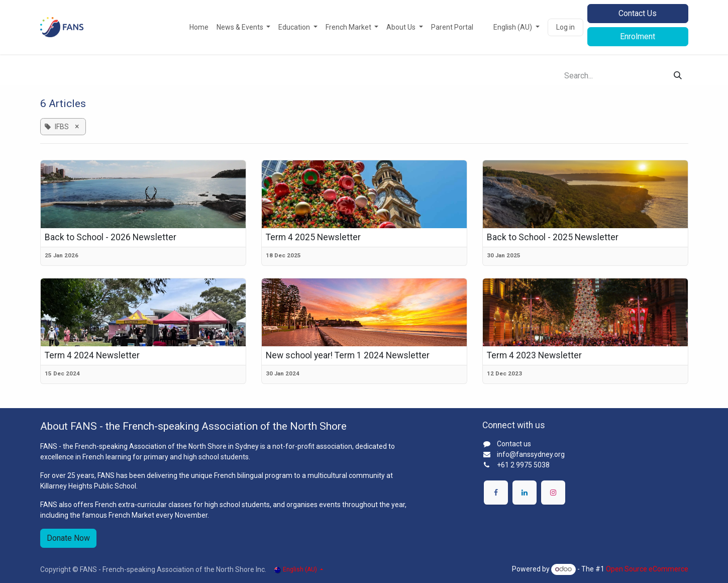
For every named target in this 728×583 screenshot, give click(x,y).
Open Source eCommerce (647, 569)
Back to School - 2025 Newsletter (553, 237)
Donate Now (68, 538)
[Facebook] (496, 493)
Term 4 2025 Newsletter (313, 237)
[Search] (678, 76)
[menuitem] (199, 27)
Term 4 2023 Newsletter (534, 355)
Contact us (514, 444)
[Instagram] (553, 493)
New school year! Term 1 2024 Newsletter (348, 355)
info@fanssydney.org (531, 454)
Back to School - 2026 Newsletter (111, 237)
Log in (565, 27)
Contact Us (638, 13)
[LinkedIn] (525, 493)
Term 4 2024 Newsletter (92, 355)
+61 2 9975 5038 (523, 465)
